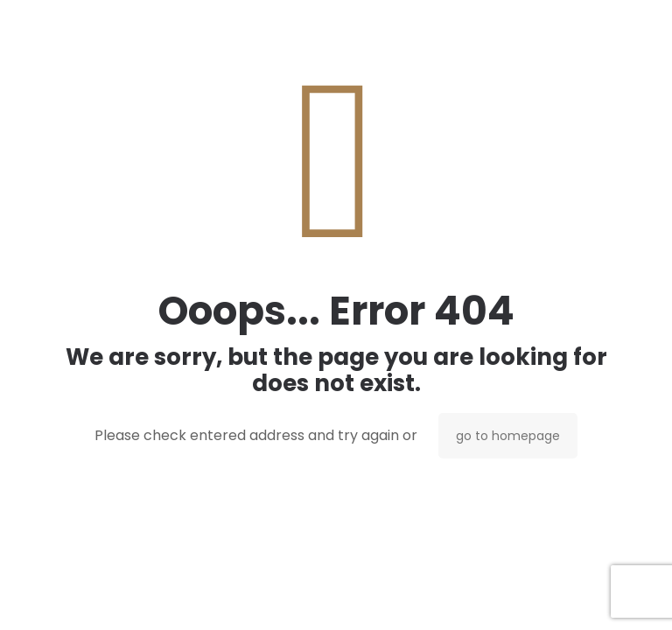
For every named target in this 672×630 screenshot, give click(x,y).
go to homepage (508, 436)
